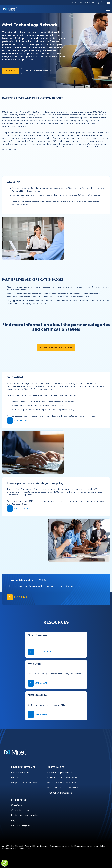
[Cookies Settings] (5, 863)
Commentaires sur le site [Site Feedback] (62, 846)
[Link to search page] (98, 3)
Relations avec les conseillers (64, 788)
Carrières (16, 805)
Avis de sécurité (20, 772)
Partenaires (90, 3)
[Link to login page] (101, 3)
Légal (14, 820)
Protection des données (25, 815)
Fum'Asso (16, 777)
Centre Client (77, 3)
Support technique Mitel (25, 783)
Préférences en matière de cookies (17, 849)
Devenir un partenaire (60, 772)
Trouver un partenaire (60, 793)
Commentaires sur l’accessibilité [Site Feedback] (90, 846)
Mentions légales (21, 825)
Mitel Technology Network (62, 783)
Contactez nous (20, 810)
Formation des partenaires (62, 777)
